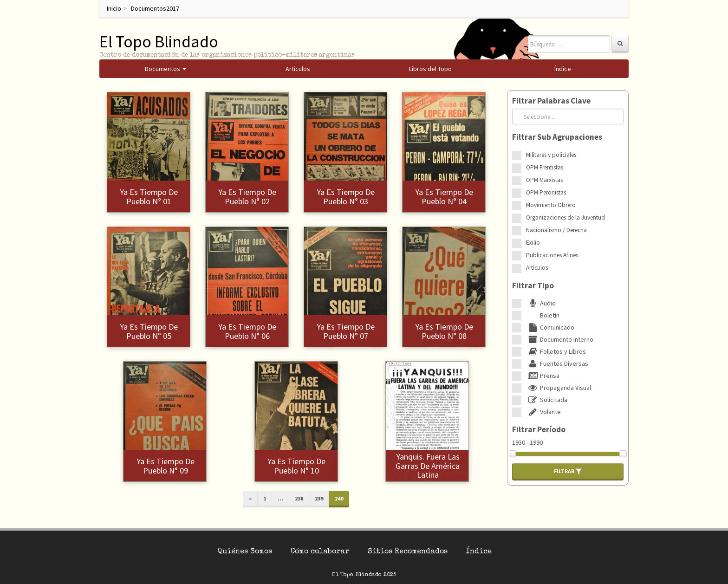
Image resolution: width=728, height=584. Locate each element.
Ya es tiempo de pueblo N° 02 (247, 197)
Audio (541, 303)
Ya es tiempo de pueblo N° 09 (166, 466)
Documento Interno (560, 339)
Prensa (543, 376)
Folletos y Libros (556, 351)
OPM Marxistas (544, 180)
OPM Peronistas (546, 192)
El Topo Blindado (159, 42)
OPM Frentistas (545, 167)
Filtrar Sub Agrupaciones (557, 137)
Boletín (543, 315)
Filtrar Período (539, 429)
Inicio (114, 8)
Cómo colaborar (320, 552)
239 (319, 498)
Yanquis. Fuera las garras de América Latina (428, 466)
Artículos (537, 268)
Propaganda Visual (559, 388)
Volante (543, 412)
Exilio (533, 243)
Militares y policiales (551, 155)
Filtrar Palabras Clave (551, 101)
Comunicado (550, 327)
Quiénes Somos (245, 552)
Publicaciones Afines (552, 255)
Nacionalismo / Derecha (556, 230)
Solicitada (547, 400)
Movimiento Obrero (551, 205)
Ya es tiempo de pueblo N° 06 (247, 331)
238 (299, 498)
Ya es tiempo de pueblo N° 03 (346, 197)
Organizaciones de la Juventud (565, 217)
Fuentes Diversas (557, 363)
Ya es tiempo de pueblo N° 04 (444, 197)
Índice (479, 552)
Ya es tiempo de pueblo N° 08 (444, 331)
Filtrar (568, 471)
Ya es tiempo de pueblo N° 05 (149, 331)
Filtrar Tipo (533, 286)
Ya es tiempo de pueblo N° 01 (149, 197)
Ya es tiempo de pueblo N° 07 (346, 331)
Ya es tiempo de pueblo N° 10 (296, 466)
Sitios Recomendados (408, 552)
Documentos (149, 8)
